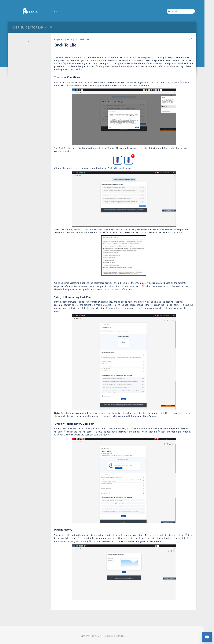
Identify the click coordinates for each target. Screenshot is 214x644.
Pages (57, 39)
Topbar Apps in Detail (74, 39)
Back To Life (65, 45)
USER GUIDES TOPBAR (30, 27)
